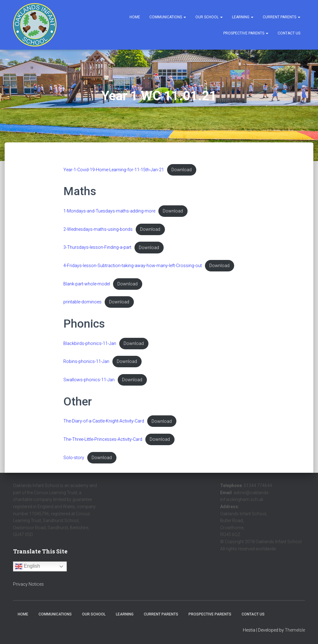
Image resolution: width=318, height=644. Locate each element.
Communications (168, 17)
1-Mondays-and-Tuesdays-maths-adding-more (109, 211)
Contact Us (289, 33)
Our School (209, 17)
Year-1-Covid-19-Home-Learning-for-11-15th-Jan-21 (114, 170)
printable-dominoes (82, 303)
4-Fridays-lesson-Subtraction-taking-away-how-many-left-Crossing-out (133, 267)
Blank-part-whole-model (87, 285)
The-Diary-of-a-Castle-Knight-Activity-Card (104, 423)
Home (135, 17)
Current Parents (282, 17)
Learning (243, 17)
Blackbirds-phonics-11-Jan (90, 345)
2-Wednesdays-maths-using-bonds (98, 230)
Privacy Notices (28, 584)
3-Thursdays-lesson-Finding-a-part (97, 248)
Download (182, 170)
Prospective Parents (246, 33)
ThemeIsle (295, 630)
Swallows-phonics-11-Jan (89, 382)
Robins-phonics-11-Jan (86, 363)
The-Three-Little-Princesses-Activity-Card (103, 442)
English (27, 566)
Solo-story (74, 460)
